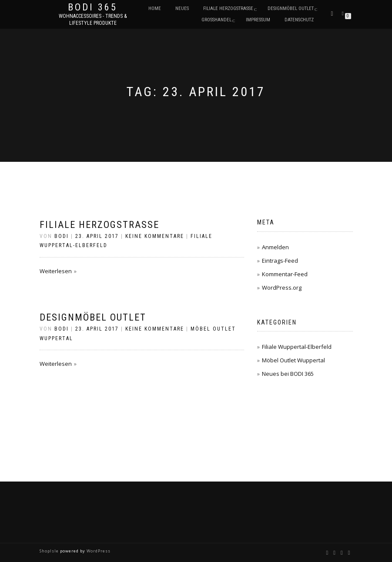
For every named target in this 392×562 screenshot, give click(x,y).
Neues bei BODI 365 (288, 374)
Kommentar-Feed (285, 274)
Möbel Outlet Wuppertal (293, 360)
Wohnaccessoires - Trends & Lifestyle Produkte (93, 20)
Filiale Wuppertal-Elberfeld (297, 347)
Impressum (258, 20)
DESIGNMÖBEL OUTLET (291, 8)
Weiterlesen (56, 271)
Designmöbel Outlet (93, 317)
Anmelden (275, 247)
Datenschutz (299, 20)
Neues (182, 8)
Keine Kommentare (155, 236)
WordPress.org (282, 288)
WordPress (98, 551)
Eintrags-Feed (280, 261)
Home (155, 8)
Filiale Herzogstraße (228, 8)
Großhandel (216, 20)
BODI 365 (93, 7)
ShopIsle (50, 551)
